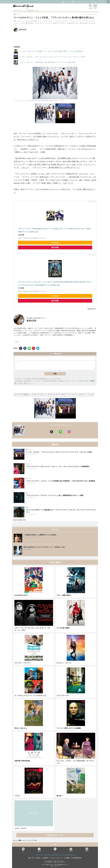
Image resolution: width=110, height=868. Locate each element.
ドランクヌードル (63, 695)
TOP (55, 845)
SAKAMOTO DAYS (21, 595)
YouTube (87, 851)
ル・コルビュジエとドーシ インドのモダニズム (30, 695)
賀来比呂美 (31, 321)
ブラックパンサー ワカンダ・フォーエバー (63, 395)
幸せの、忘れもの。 (21, 728)
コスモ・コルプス (20, 828)
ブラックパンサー (39, 395)
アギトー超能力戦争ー (64, 595)
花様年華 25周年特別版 (22, 761)
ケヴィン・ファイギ (87, 395)
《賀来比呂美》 (91, 309)
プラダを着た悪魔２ (63, 628)
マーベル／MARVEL (23, 395)
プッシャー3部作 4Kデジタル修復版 (69, 728)
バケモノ (17, 796)
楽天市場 (55, 247)
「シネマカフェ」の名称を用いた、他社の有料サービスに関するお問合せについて (55, 855)
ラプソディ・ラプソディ (23, 663)
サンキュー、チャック (64, 663)
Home (23, 851)
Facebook (39, 851)
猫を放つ (60, 796)
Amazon (55, 243)
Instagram (71, 850)
